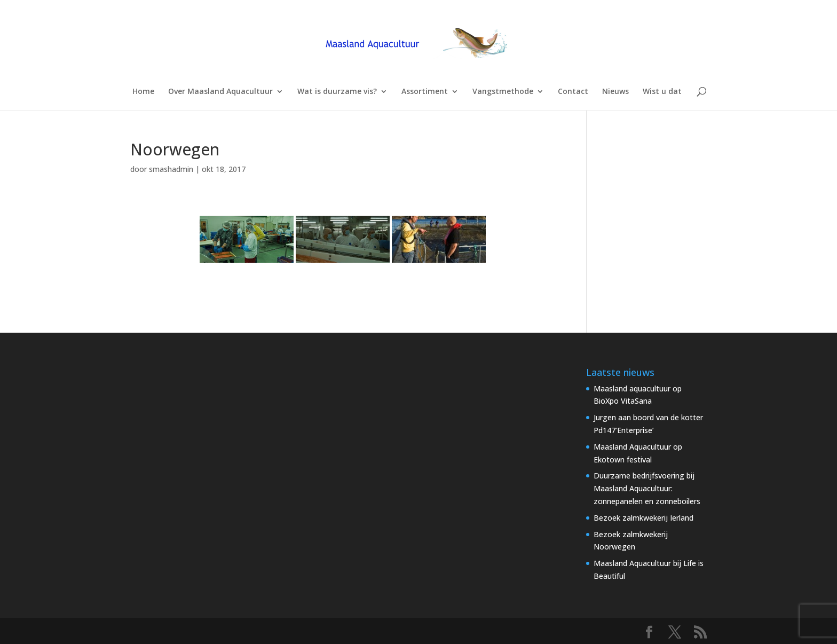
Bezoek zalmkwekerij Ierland (643, 518)
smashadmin (171, 169)
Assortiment (425, 92)
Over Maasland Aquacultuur (220, 92)
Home (143, 92)
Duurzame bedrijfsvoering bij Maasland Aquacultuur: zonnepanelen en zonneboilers (647, 488)
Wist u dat (662, 92)
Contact (573, 92)
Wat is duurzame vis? (337, 92)
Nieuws (615, 92)
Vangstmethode (503, 92)
